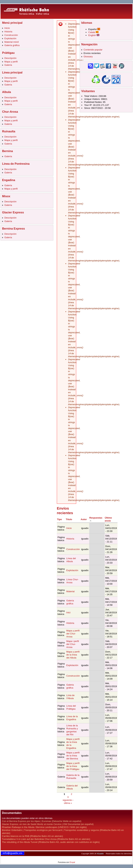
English (94, 35)
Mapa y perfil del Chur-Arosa (73, 634)
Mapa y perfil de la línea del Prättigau (73, 766)
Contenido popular (93, 50)
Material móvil (12, 42)
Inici (68, 613)
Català (93, 32)
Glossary (88, 57)
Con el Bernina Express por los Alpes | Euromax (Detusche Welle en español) (42, 821)
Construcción (11, 35)
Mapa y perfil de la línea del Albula (73, 655)
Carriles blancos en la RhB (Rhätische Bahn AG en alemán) (32, 836)
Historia (8, 32)
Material (70, 591)
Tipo (59, 519)
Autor (84, 519)
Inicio (7, 28)
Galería (8, 65)
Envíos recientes (92, 53)
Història (70, 623)
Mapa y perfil (11, 62)
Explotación (10, 38)
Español (94, 29)
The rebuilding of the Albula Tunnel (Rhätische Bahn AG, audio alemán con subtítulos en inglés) (51, 842)
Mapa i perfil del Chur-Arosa (73, 644)
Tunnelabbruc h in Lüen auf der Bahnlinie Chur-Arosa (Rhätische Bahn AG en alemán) (46, 839)
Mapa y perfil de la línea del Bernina (73, 756)
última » (68, 803)
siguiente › (68, 800)
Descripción (10, 58)
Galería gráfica (12, 45)
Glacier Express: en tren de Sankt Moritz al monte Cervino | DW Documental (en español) (48, 824)
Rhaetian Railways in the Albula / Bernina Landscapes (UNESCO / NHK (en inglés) (44, 827)
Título (69, 519)
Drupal (72, 862)
